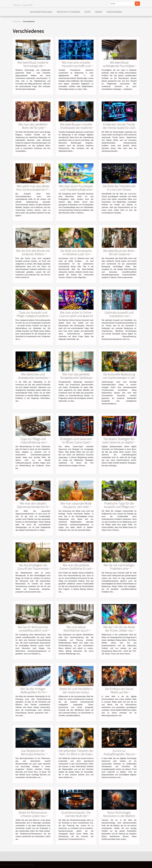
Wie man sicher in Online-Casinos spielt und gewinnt (76, 314)
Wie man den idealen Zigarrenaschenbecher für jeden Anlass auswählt (33, 507)
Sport (88, 12)
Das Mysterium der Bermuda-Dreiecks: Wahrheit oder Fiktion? (33, 754)
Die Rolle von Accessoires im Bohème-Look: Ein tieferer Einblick (76, 254)
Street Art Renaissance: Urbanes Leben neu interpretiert (33, 816)
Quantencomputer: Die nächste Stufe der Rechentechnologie (76, 816)
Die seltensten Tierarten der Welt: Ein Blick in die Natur (76, 752)
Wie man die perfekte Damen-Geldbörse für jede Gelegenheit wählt (76, 568)
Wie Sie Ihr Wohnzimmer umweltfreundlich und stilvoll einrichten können (33, 630)
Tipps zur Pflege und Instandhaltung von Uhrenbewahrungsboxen (33, 442)
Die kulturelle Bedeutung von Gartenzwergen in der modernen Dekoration (119, 378)
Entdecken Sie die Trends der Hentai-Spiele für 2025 (119, 126)
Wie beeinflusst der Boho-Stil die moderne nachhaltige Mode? (119, 254)
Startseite (17, 21)
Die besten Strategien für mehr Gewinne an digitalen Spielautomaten (119, 442)
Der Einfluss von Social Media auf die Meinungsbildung (119, 692)
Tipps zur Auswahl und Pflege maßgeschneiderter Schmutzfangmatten (33, 316)
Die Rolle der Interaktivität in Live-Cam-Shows (119, 188)
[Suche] (122, 4)
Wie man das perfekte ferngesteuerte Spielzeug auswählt (76, 378)
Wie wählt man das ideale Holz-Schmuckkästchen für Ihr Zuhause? (33, 189)
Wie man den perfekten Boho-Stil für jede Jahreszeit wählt (33, 128)
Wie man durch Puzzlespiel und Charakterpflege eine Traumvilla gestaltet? (76, 189)
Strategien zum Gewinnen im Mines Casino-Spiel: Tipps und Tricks (76, 442)
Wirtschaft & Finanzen (68, 12)
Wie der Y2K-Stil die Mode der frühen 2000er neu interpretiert (119, 630)
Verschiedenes (114, 12)
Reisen (99, 12)
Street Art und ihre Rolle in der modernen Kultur (76, 690)
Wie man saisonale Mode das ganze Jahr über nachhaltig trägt (76, 507)
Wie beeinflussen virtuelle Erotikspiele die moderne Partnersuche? (76, 128)
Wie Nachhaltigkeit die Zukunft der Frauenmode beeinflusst (33, 568)
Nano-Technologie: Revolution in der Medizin (119, 814)
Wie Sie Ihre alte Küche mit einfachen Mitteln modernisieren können (33, 254)
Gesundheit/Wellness (41, 12)
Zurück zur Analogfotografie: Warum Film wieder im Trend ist (119, 754)
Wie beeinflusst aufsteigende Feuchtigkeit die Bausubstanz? (119, 66)
